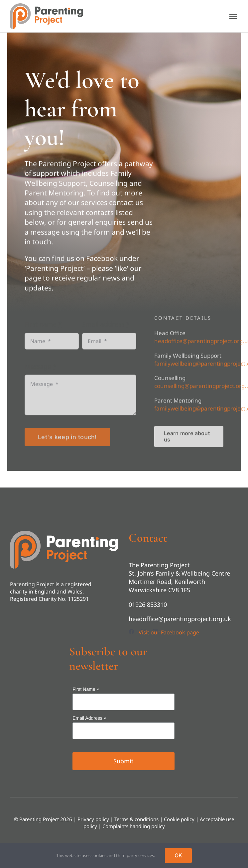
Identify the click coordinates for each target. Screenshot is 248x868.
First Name (86, 689)
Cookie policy (179, 819)
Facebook (102, 259)
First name (43, 327)
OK (178, 855)
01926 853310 (148, 604)
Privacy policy (93, 819)
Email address (106, 327)
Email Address (89, 718)
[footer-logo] (64, 534)
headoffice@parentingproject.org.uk (180, 619)
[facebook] (131, 632)
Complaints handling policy (134, 826)
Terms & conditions (136, 819)
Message (40, 369)
